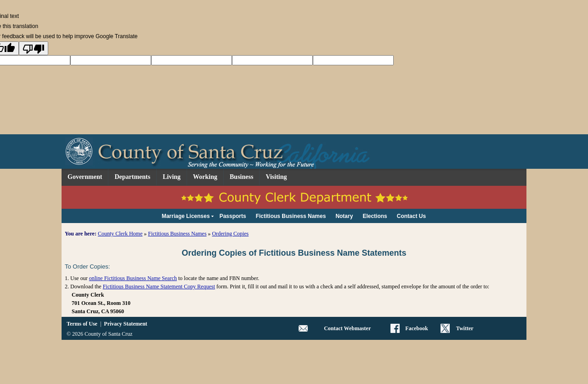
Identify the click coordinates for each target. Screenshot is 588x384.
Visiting (276, 177)
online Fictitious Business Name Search (133, 278)
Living (172, 177)
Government (85, 177)
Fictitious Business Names (177, 234)
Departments (132, 177)
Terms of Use (82, 324)
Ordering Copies (231, 234)
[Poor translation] (34, 48)
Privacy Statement (125, 324)
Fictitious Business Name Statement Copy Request (159, 287)
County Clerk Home (120, 234)
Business (241, 177)
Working (205, 177)
